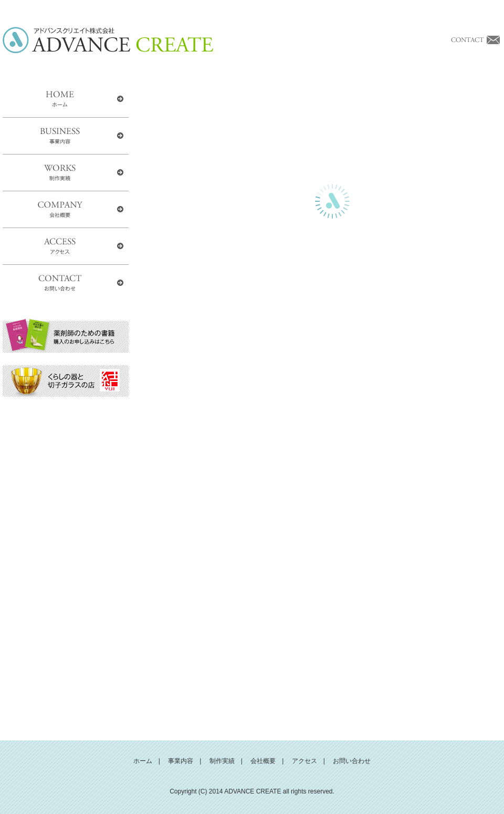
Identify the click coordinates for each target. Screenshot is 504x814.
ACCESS (66, 246)
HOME (66, 99)
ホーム (143, 761)
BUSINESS (66, 136)
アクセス (304, 761)
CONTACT (66, 283)
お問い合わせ (352, 761)
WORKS (66, 173)
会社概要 (263, 761)
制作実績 (222, 761)
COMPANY (66, 210)
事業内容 (181, 761)
